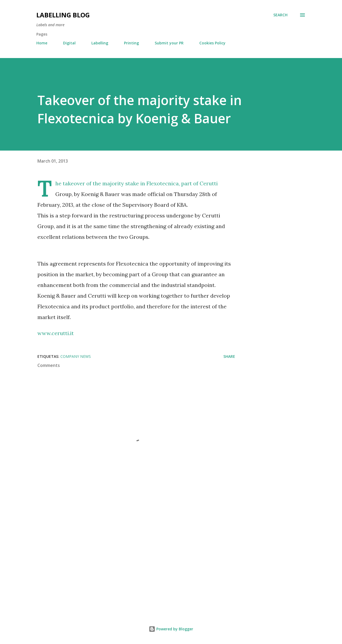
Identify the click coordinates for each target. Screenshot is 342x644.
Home (42, 43)
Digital (69, 43)
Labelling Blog (63, 15)
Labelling (100, 43)
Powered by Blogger (171, 629)
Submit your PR (169, 43)
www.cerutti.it (56, 333)
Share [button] (229, 356)
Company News (76, 356)
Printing (131, 43)
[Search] (280, 15)
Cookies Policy (212, 43)
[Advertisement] (128, 545)
